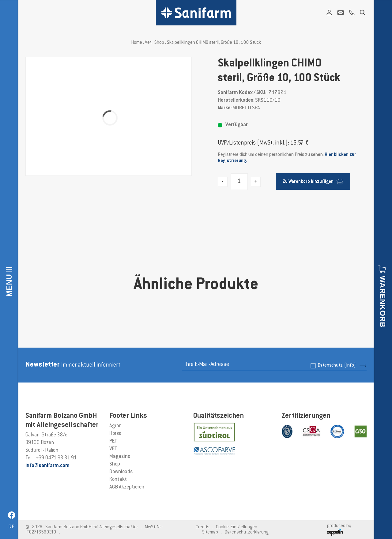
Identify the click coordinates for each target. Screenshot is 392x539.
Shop (159, 43)
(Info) (350, 366)
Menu (9, 285)
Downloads (121, 472)
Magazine (120, 457)
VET (113, 449)
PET (113, 441)
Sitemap (210, 532)
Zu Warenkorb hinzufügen (313, 181)
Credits (203, 527)
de (11, 527)
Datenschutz (337, 366)
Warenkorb (383, 302)
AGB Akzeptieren (127, 487)
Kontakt (118, 480)
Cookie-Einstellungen (237, 527)
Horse (115, 434)
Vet (148, 43)
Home (137, 43)
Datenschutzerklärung (247, 532)
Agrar (115, 426)
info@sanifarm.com (47, 466)
